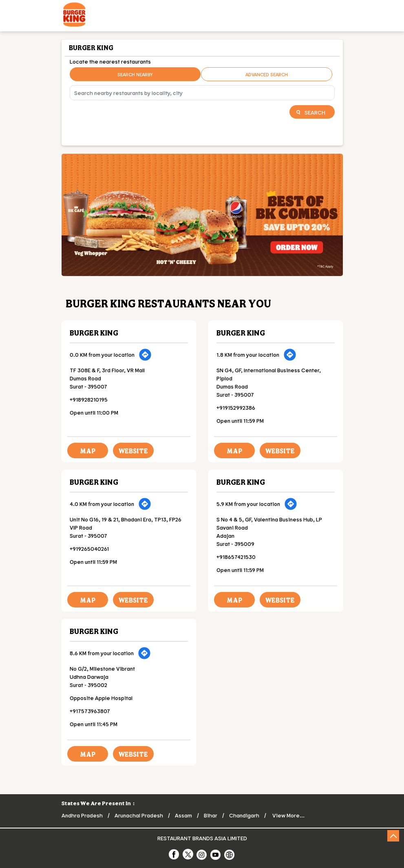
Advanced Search (267, 74)
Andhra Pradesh (82, 815)
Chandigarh (244, 815)
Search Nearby (135, 74)
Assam (183, 815)
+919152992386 (236, 407)
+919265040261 (89, 549)
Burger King (94, 333)
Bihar (211, 815)
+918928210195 (89, 399)
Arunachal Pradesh (139, 815)
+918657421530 (236, 557)
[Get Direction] (145, 355)
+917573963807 (90, 711)
